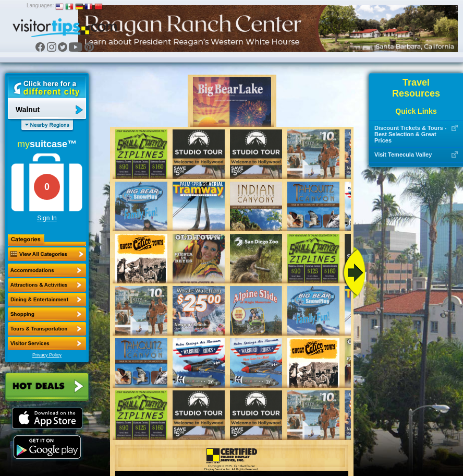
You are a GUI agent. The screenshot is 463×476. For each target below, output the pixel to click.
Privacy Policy (47, 355)
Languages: (40, 5)
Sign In (47, 218)
